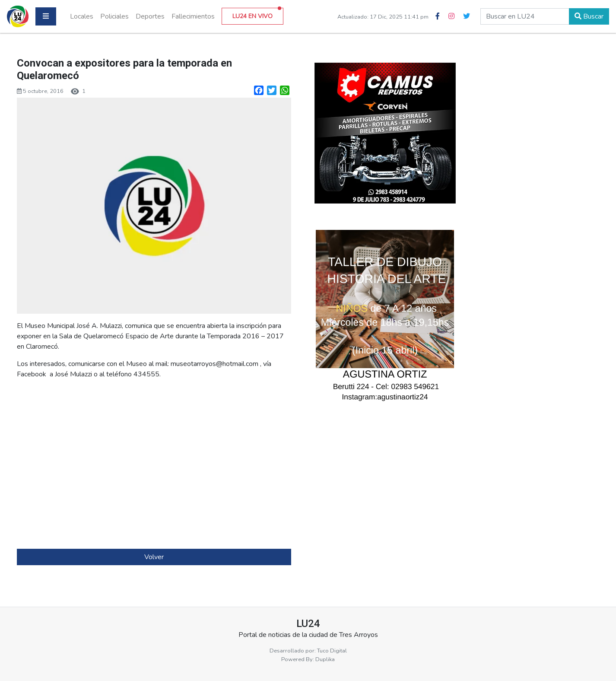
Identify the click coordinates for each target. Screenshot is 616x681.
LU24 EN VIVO (257, 14)
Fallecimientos (193, 16)
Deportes (150, 16)
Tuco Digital (332, 651)
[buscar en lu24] (525, 16)
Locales (82, 16)
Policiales (114, 16)
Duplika (325, 659)
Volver (154, 557)
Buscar (589, 16)
